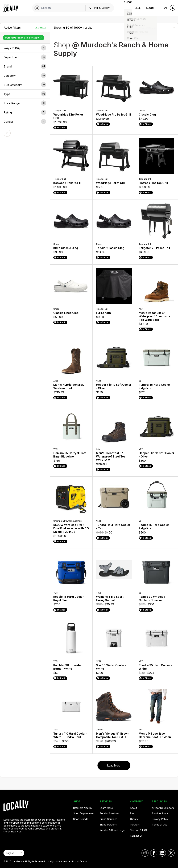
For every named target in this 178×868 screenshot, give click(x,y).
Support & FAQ (138, 830)
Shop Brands (81, 819)
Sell (138, 8)
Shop (126, 8)
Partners (135, 825)
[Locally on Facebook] (154, 853)
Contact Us (136, 836)
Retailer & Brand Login (112, 830)
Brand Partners (108, 825)
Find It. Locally (95, 8)
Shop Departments (84, 813)
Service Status (160, 813)
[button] (25, 48)
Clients (134, 819)
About (150, 8)
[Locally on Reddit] (145, 853)
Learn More (106, 808)
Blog (133, 813)
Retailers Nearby (83, 808)
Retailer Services (109, 813)
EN (165, 8)
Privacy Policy (160, 819)
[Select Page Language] (14, 853)
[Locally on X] (171, 853)
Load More (114, 766)
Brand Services (108, 819)
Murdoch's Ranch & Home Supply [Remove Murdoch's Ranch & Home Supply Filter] (24, 38)
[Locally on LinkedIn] (162, 853)
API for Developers (163, 808)
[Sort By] (157, 27)
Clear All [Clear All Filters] (40, 28)
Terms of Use (160, 825)
